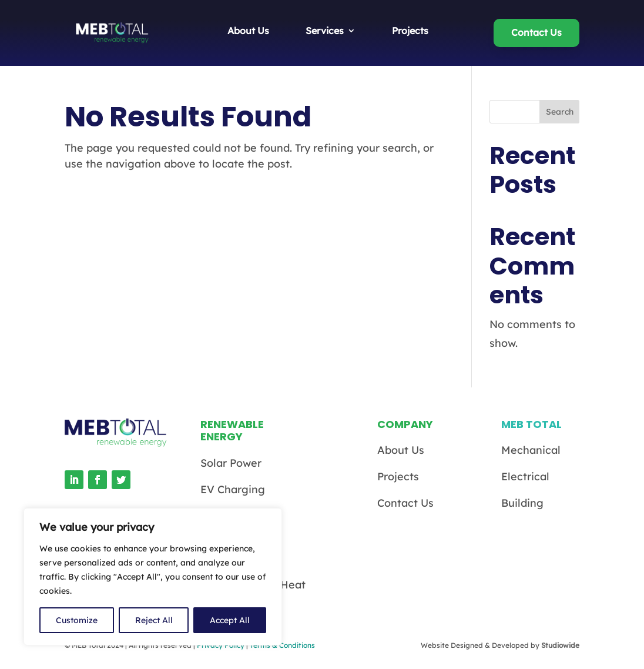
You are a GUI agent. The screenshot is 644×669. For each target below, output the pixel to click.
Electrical (525, 476)
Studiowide (560, 645)
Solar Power (231, 463)
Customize (77, 620)
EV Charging (233, 489)
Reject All (154, 620)
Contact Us (536, 32)
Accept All (230, 620)
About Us (248, 31)
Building (522, 503)
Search (560, 112)
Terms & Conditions (282, 645)
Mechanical (531, 450)
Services (325, 31)
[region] (153, 577)
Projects (410, 31)
